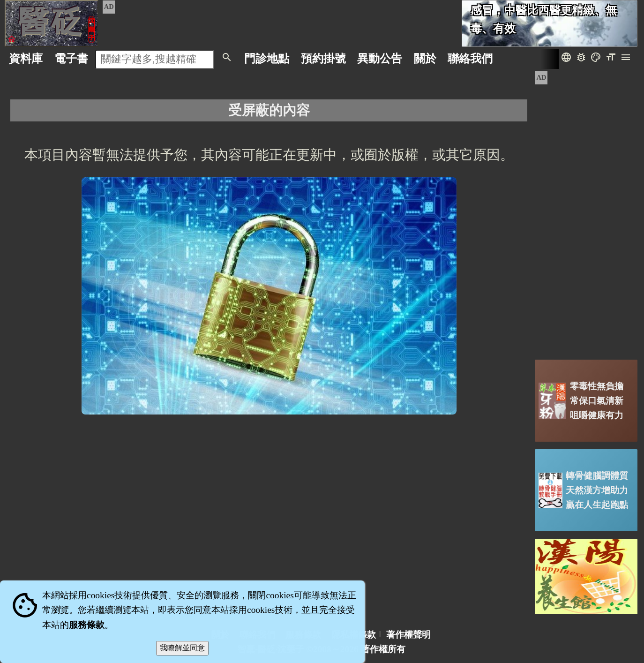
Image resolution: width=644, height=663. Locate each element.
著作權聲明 (408, 635)
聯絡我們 (470, 58)
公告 (380, 58)
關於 (425, 58)
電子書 (71, 58)
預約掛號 (323, 58)
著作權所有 (383, 649)
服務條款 (87, 625)
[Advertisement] (586, 211)
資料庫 (26, 58)
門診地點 (267, 58)
